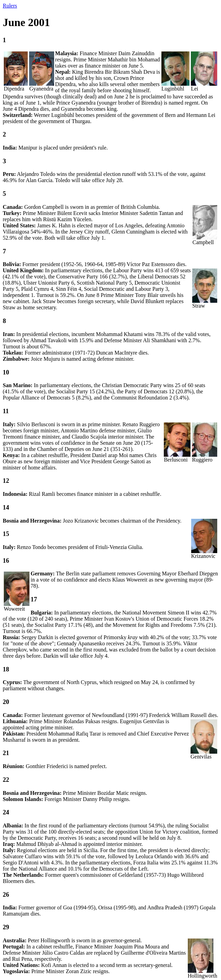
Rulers (10, 6)
